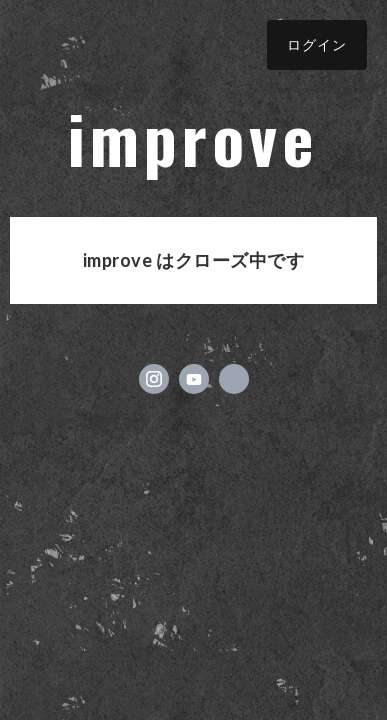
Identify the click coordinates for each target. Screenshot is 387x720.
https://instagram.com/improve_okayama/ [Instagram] (154, 379)
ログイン (317, 44)
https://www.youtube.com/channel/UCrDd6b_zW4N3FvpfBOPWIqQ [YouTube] (194, 379)
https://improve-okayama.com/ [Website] (234, 379)
